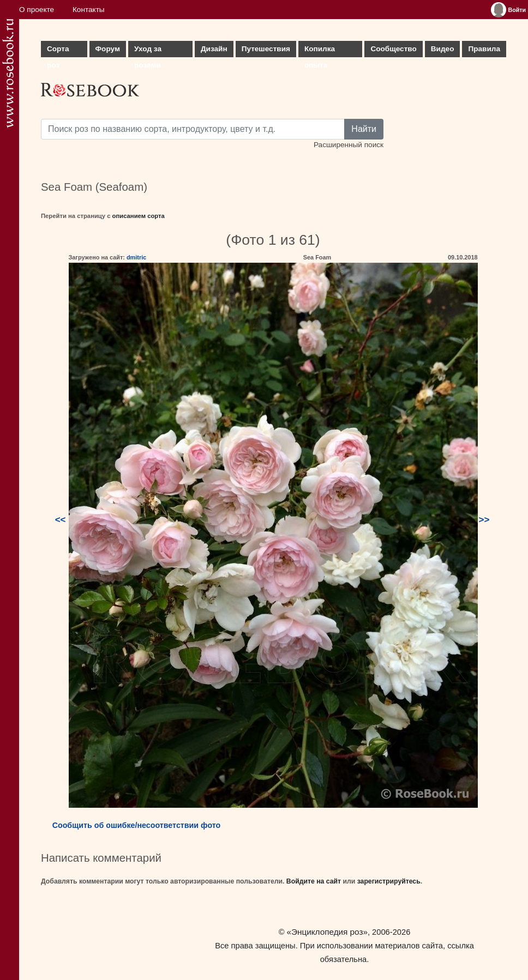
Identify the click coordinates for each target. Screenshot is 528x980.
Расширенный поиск (349, 145)
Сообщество (393, 49)
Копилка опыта (320, 51)
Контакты (89, 10)
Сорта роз (58, 51)
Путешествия (266, 49)
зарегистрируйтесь (389, 881)
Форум (108, 49)
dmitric (136, 257)
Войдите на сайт (314, 881)
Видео (443, 49)
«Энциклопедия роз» (327, 932)
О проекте (37, 10)
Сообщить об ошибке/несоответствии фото (137, 825)
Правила (484, 49)
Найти (364, 129)
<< (61, 520)
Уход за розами (148, 51)
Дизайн (214, 49)
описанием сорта (139, 216)
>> (484, 520)
